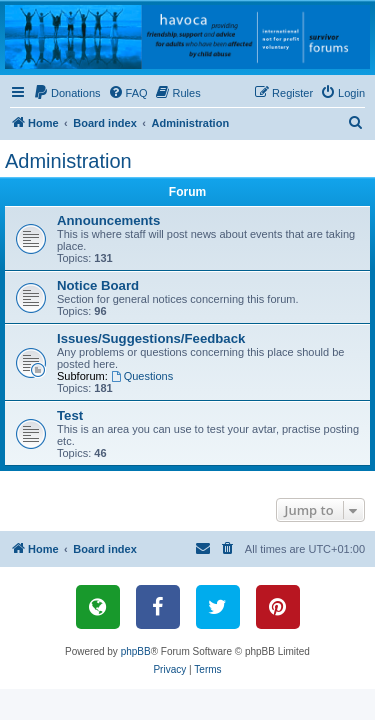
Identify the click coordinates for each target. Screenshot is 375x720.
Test (70, 415)
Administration (68, 161)
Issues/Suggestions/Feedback (151, 338)
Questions (142, 376)
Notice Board (98, 285)
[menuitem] (67, 93)
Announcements (108, 220)
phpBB (136, 651)
